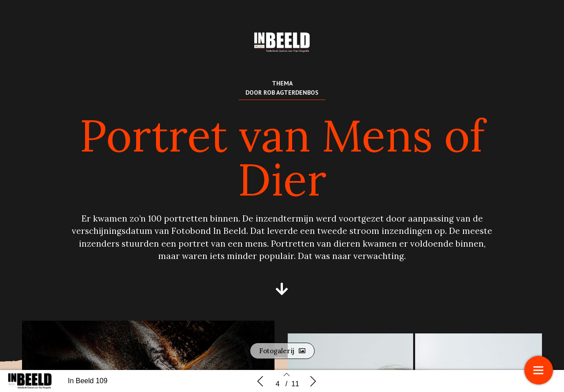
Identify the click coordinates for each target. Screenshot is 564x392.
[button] (282, 289)
